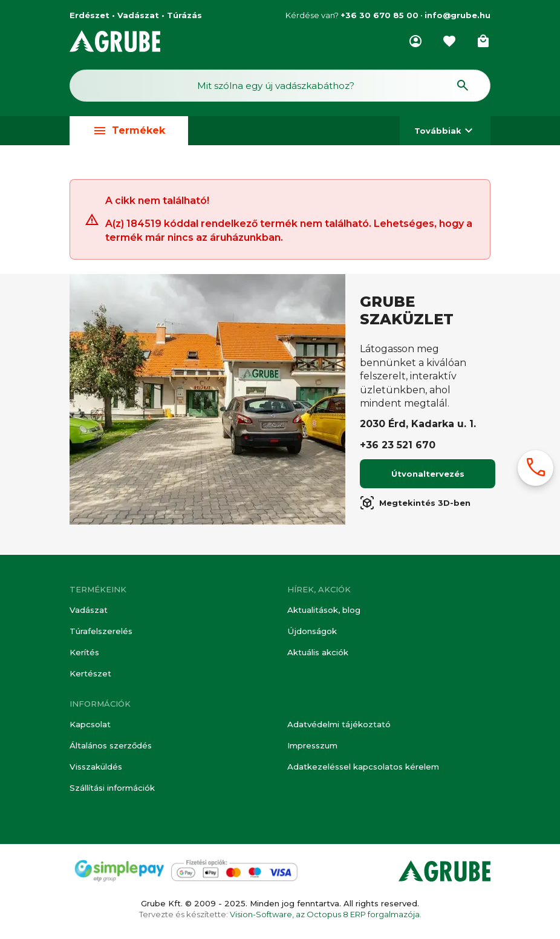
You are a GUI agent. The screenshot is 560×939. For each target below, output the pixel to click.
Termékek (129, 134)
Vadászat (88, 613)
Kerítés (84, 654)
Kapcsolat (90, 726)
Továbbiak (445, 134)
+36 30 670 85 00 (379, 15)
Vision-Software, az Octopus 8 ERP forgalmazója (325, 914)
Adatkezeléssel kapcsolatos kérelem (363, 767)
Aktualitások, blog (324, 613)
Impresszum (312, 747)
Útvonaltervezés (428, 477)
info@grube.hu (457, 15)
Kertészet (90, 675)
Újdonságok (311, 633)
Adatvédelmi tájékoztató (339, 726)
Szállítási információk (112, 788)
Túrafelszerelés (101, 633)
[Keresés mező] (280, 88)
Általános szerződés (111, 747)
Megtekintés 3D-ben (415, 506)
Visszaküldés (96, 767)
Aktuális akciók (318, 654)
